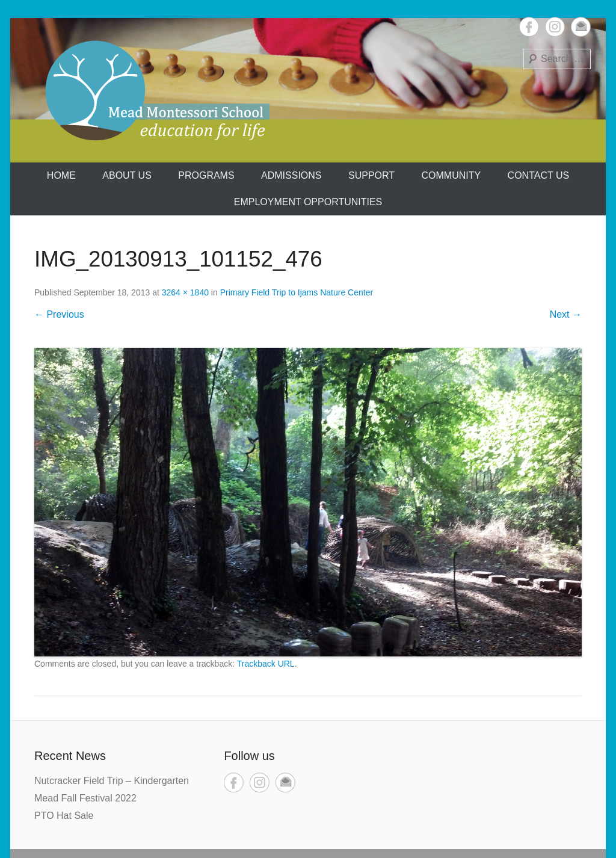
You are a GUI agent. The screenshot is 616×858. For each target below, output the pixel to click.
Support (371, 175)
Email (581, 27)
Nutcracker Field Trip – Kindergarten (112, 781)
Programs (206, 175)
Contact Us (539, 175)
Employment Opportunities (308, 202)
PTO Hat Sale (64, 816)
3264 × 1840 (185, 292)
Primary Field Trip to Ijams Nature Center (297, 292)
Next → (566, 314)
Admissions (291, 175)
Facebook (529, 27)
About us (127, 175)
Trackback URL (266, 664)
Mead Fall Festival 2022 (85, 798)
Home (61, 175)
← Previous (59, 314)
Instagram (555, 27)
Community (451, 175)
